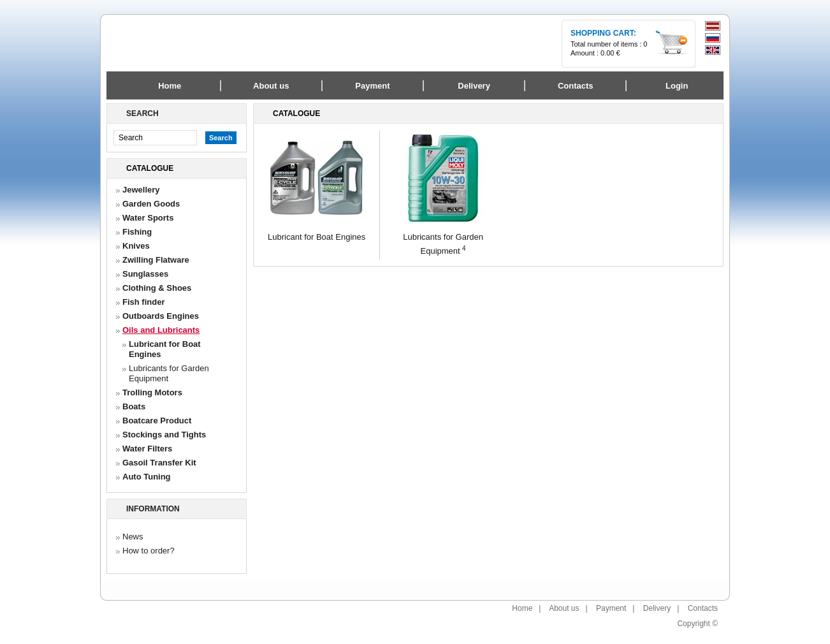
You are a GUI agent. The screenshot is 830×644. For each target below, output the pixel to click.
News (133, 537)
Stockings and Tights (164, 435)
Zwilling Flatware (156, 260)
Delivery (657, 608)
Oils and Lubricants (161, 330)
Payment (611, 608)
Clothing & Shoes (157, 288)
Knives (136, 246)
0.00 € (610, 53)
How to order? (149, 551)
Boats (134, 406)
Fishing (137, 232)
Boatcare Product (157, 421)
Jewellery (141, 190)
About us (564, 608)
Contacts (703, 608)
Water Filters (147, 449)
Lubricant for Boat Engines (165, 349)
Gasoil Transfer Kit (159, 463)
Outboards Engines (161, 316)
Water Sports (148, 218)
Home (170, 86)
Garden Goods (151, 204)
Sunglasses (145, 274)
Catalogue (150, 168)
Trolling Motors (152, 392)
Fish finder (143, 302)
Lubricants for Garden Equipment (169, 373)
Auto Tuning (147, 477)
